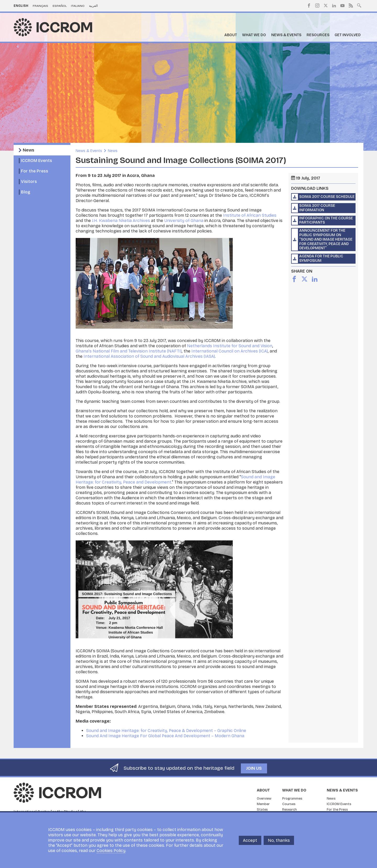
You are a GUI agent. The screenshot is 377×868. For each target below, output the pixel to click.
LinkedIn (334, 6)
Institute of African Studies (250, 215)
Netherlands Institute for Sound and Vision (230, 346)
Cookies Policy (111, 851)
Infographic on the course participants (326, 220)
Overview (264, 799)
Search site (359, 5)
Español (60, 6)
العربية (93, 6)
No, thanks (279, 840)
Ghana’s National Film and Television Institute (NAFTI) (129, 351)
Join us (254, 768)
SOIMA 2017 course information (317, 208)
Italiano (78, 6)
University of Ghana (184, 221)
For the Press (35, 171)
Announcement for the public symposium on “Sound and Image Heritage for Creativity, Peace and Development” (326, 239)
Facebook (309, 6)
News (29, 150)
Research (290, 810)
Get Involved (348, 35)
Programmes (292, 799)
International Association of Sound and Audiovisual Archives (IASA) (149, 356)
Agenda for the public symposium (321, 258)
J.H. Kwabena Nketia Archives (121, 221)
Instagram (317, 6)
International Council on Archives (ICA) (230, 351)
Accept (250, 840)
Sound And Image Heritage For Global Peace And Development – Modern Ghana (165, 736)
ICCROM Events (37, 161)
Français (40, 6)
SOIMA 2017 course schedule (327, 197)
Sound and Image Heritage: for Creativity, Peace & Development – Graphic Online (166, 731)
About (231, 35)
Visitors (29, 181)
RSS (351, 6)
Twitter (326, 6)
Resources (318, 35)
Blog (26, 192)
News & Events (286, 35)
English (21, 6)
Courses (289, 804)
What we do (254, 35)
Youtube (342, 6)
